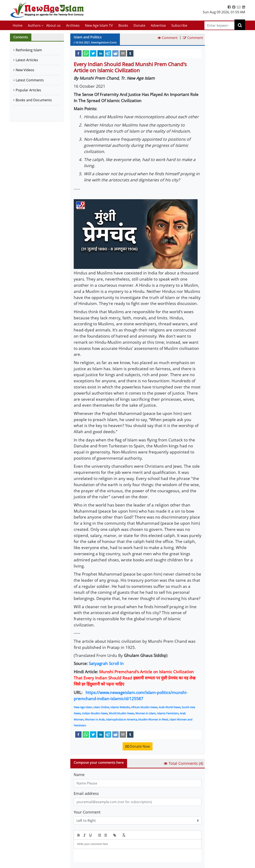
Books (123, 25)
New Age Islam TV (99, 25)
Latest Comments (30, 80)
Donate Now (138, 746)
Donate (139, 25)
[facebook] (78, 53)
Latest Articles (27, 60)
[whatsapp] (86, 53)
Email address (86, 793)
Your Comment (87, 812)
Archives (73, 25)
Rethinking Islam (29, 50)
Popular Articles (28, 90)
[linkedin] (101, 53)
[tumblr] (130, 53)
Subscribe (179, 25)
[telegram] (108, 53)
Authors (34, 25)
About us (53, 25)
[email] (123, 53)
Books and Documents (34, 100)
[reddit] (115, 53)
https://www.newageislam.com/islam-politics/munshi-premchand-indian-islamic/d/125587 (131, 696)
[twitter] (93, 53)
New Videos (25, 70)
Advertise (158, 25)
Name (79, 775)
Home (18, 25)
